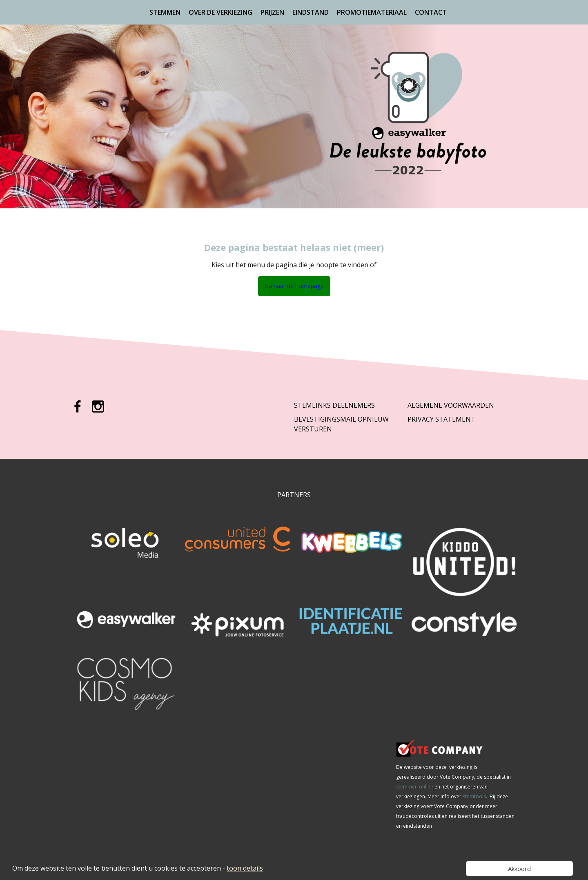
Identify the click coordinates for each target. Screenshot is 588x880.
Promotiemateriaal (372, 12)
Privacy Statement (441, 419)
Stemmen (165, 12)
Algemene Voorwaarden (451, 405)
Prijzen (272, 12)
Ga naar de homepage (294, 286)
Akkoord (519, 869)
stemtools (474, 796)
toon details (245, 868)
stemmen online (415, 787)
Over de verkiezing (220, 12)
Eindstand (311, 12)
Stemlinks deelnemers (334, 405)
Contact (431, 12)
